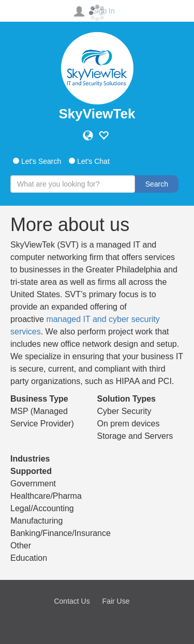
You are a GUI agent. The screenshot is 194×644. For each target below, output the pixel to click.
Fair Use (116, 601)
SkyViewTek (97, 114)
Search (157, 184)
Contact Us (72, 601)
